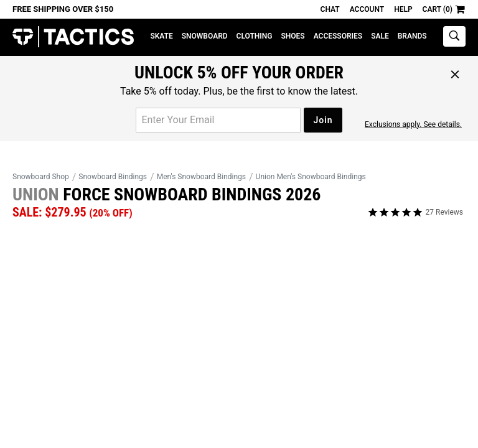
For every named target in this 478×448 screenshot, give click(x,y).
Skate (161, 36)
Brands (412, 36)
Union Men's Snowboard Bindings (311, 177)
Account (367, 9)
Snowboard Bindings (113, 177)
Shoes (293, 36)
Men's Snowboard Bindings (201, 177)
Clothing (255, 36)
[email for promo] (218, 120)
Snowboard (205, 36)
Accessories (338, 36)
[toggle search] (454, 36)
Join (323, 120)
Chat (330, 9)
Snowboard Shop (41, 177)
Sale (380, 36)
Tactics (73, 37)
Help (403, 9)
